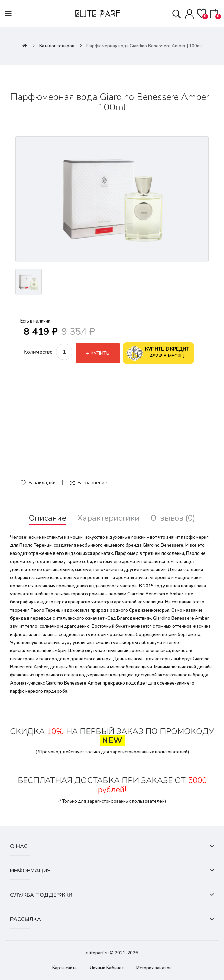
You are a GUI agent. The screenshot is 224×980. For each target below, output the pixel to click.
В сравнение (92, 483)
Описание (48, 518)
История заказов (154, 968)
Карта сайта (65, 968)
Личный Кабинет (107, 968)
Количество (38, 352)
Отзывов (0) (173, 518)
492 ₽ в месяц (158, 353)
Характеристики (108, 518)
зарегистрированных (132, 752)
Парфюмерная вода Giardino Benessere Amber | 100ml (144, 46)
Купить (100, 353)
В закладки (42, 483)
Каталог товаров (57, 46)
